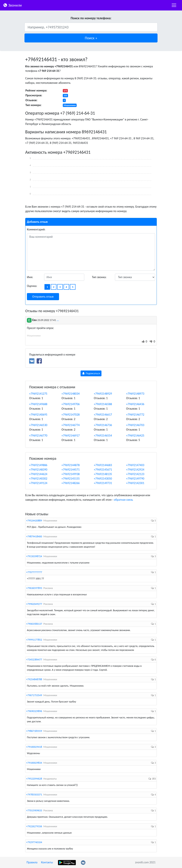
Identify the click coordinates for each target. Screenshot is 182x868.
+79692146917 (71, 435)
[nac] (174, 5)
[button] (91, 38)
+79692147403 (135, 465)
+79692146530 (38, 425)
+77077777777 (34, 572)
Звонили (12, 5)
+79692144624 (38, 474)
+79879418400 (34, 536)
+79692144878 (71, 465)
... (58, 320)
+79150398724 (34, 556)
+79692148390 (38, 470)
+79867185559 (34, 731)
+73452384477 (34, 660)
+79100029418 (34, 747)
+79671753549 (34, 695)
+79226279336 (34, 826)
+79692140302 (38, 479)
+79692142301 (135, 483)
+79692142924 (135, 470)
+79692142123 (135, 474)
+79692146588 (103, 404)
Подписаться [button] (91, 373)
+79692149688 (38, 404)
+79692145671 (103, 470)
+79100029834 (34, 763)
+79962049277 (34, 604)
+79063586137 (34, 624)
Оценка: (32, 286)
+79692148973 (135, 394)
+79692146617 (103, 415)
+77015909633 (34, 810)
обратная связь (123, 500)
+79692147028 (71, 415)
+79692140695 (38, 415)
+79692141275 (38, 394)
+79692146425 (135, 435)
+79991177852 (34, 640)
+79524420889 (34, 521)
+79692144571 (71, 470)
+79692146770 (38, 435)
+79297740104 (34, 842)
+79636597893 (34, 588)
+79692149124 (38, 483)
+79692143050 (103, 479)
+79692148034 (71, 394)
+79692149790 (135, 479)
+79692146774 (71, 425)
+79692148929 (103, 394)
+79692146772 (135, 415)
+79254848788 (34, 679)
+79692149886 (38, 465)
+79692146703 (135, 425)
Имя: (30, 277)
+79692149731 (103, 483)
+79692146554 (103, 435)
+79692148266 (71, 483)
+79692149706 (71, 404)
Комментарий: (36, 229)
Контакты (47, 862)
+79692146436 (135, 404)
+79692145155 (71, 479)
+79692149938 (71, 474)
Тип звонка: (99, 277)
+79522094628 (34, 779)
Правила (32, 862)
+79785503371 (34, 795)
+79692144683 (103, 465)
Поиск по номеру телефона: (91, 18)
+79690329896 (34, 711)
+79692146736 (103, 425)
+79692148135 (103, 474)
